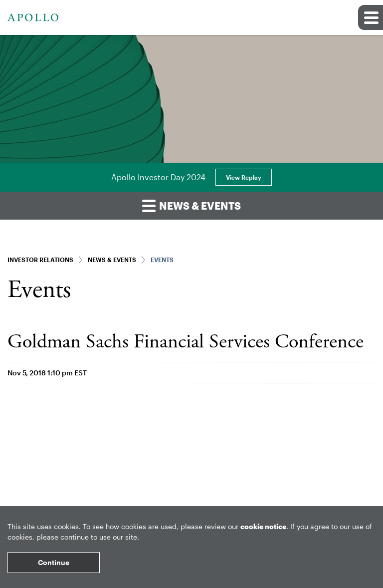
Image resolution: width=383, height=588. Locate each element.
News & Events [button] (191, 205)
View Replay (244, 177)
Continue (54, 562)
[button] (371, 17)
